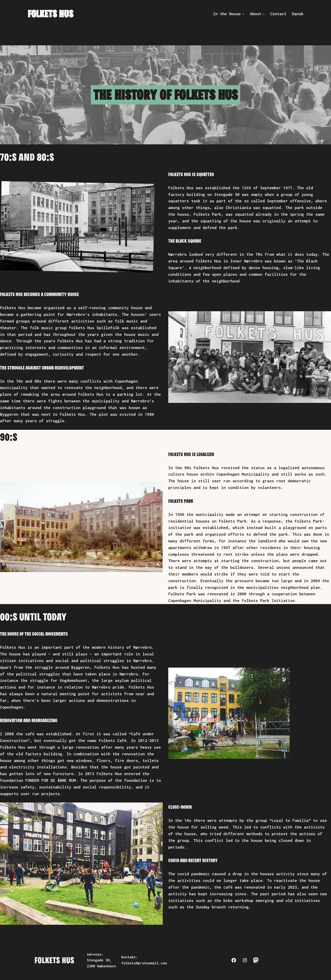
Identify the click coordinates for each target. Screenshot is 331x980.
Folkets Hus (50, 14)
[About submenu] (264, 14)
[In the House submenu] (243, 14)
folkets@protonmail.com (144, 963)
